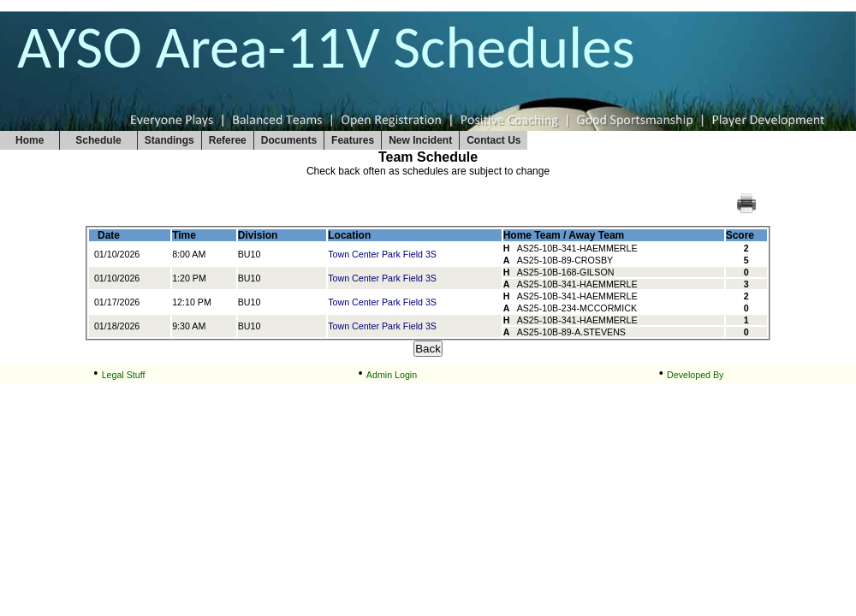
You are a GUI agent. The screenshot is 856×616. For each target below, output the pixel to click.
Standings (169, 140)
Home (30, 140)
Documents (289, 140)
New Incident (420, 140)
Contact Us (493, 140)
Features (353, 140)
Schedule (98, 140)
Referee (228, 140)
